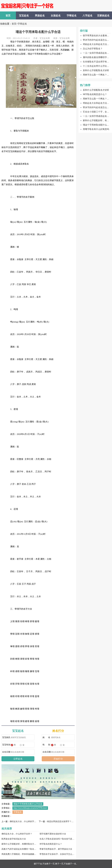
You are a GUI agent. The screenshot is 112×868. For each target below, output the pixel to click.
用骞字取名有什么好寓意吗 (96, 129)
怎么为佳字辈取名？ (93, 49)
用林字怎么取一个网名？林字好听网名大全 (97, 75)
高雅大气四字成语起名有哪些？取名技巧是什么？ (19, 849)
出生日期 (6, 752)
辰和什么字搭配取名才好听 (96, 70)
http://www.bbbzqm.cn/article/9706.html (30, 808)
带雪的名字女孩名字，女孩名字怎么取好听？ (57, 854)
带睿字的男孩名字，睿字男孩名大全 (56, 849)
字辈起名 (72, 16)
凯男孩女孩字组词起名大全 (14, 839)
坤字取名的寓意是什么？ (51, 844)
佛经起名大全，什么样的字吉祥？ (25, 821)
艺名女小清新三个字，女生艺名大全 (97, 112)
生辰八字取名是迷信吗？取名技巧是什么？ (57, 839)
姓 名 (46, 737)
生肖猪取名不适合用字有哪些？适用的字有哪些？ (97, 62)
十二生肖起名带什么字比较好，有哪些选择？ (97, 66)
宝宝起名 (24, 16)
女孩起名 (56, 16)
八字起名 (87, 16)
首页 (8, 16)
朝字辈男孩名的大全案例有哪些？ (97, 36)
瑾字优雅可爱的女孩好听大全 (53, 834)
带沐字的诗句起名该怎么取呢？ (97, 40)
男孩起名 (40, 16)
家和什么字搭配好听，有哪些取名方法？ (19, 844)
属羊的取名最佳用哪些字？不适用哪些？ (97, 57)
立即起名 (18, 759)
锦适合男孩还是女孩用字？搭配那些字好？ (66, 821)
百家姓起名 (103, 16)
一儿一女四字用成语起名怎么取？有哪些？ (97, 53)
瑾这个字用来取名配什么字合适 (38, 32)
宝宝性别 (6, 745)
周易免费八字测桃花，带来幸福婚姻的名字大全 (19, 854)
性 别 (46, 745)
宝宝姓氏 (6, 737)
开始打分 (58, 759)
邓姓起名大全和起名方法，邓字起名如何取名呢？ (97, 44)
